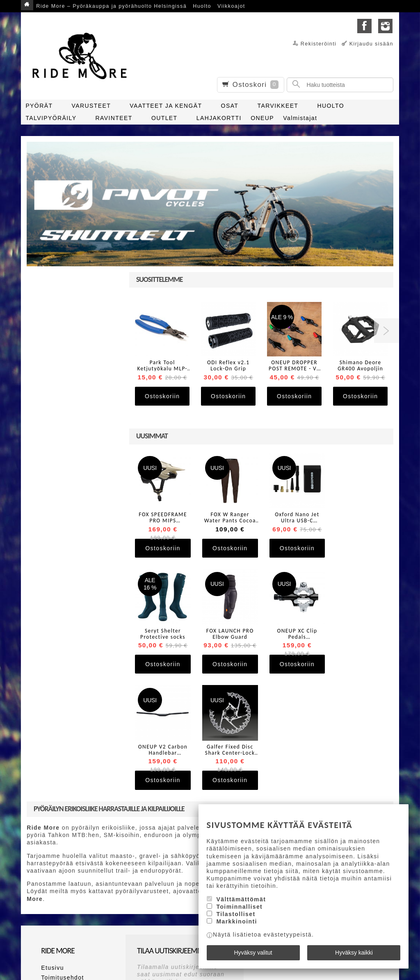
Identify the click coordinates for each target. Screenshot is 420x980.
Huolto (202, 6)
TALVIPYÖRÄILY (51, 118)
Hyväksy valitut (253, 953)
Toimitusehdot (63, 859)
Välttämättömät (241, 899)
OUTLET (164, 118)
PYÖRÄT (39, 106)
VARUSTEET (91, 106)
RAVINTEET (114, 118)
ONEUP (262, 118)
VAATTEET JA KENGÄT (166, 106)
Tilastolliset (236, 914)
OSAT (230, 106)
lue (179, 898)
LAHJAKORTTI (219, 118)
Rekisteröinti (319, 44)
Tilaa (147, 912)
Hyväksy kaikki (354, 953)
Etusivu (52, 849)
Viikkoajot (231, 6)
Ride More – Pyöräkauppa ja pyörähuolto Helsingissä (111, 6)
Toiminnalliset (239, 907)
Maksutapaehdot (66, 869)
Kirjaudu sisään (371, 44)
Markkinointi (236, 922)
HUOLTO (331, 106)
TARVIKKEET (278, 106)
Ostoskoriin (162, 396)
